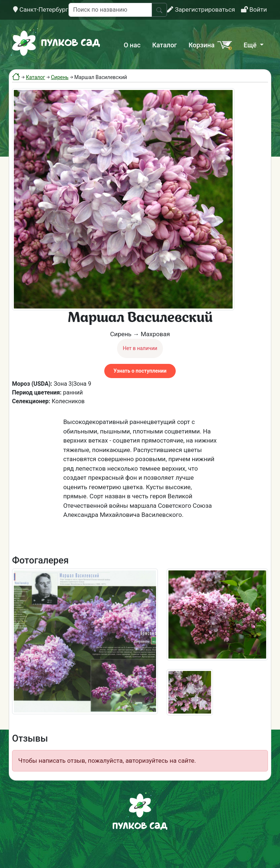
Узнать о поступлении (140, 371)
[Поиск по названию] (110, 10)
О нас (132, 45)
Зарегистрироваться (201, 9)
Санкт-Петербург (41, 9)
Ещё (251, 45)
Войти (254, 9)
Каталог (164, 45)
